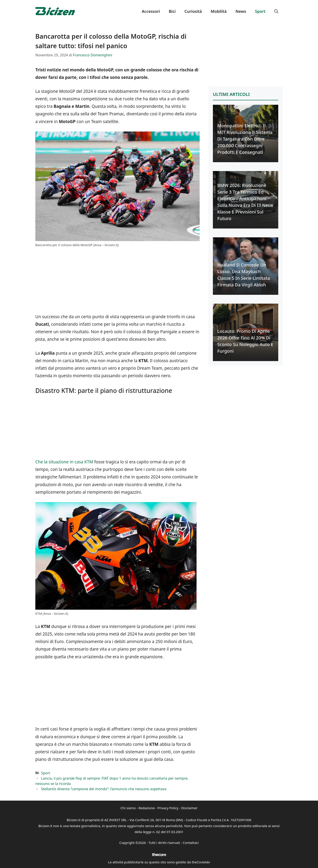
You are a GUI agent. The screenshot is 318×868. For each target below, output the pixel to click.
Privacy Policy (168, 808)
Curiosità (193, 11)
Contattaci (191, 843)
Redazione (147, 808)
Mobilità (219, 11)
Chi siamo (128, 808)
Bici (172, 11)
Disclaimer (189, 808)
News (241, 11)
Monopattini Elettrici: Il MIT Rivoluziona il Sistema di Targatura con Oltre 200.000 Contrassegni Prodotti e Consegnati (245, 139)
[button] (276, 11)
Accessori (151, 11)
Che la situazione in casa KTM (64, 462)
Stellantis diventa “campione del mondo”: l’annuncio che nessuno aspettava (104, 789)
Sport (260, 11)
